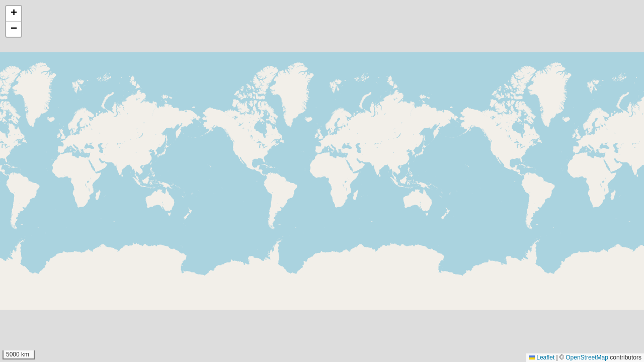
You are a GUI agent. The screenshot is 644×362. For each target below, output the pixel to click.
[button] (14, 14)
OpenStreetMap (587, 357)
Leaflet (542, 357)
